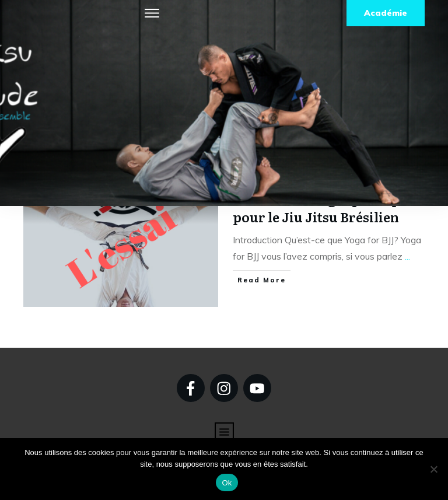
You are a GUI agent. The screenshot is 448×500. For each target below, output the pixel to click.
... (407, 256)
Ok (227, 483)
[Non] (433, 469)
